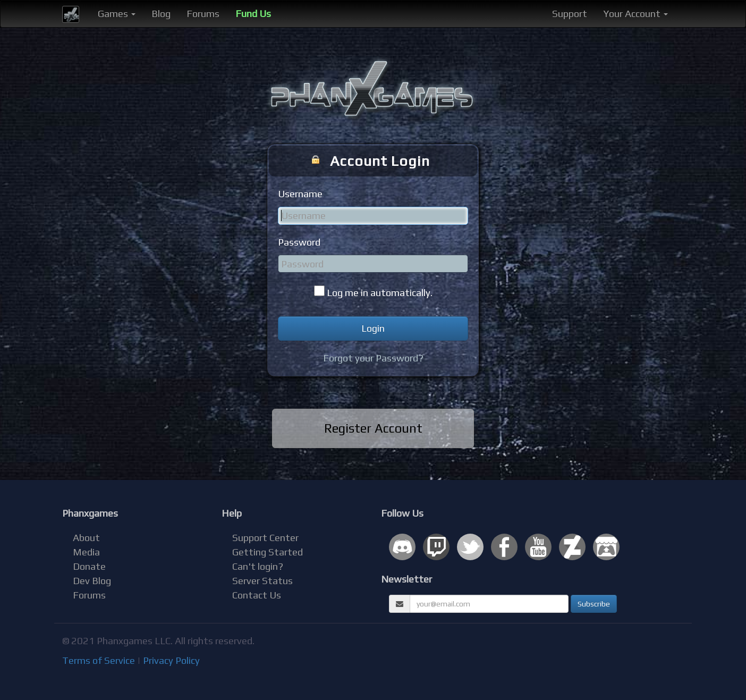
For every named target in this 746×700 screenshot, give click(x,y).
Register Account (373, 428)
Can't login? (258, 566)
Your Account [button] (635, 14)
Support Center (265, 538)
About (86, 538)
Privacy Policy (171, 660)
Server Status (262, 581)
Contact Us (257, 595)
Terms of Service (99, 660)
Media (86, 552)
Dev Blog (92, 581)
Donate (89, 566)
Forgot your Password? (373, 358)
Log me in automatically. (380, 293)
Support (570, 14)
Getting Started (268, 552)
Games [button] (117, 14)
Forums (203, 14)
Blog (161, 14)
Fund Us (253, 14)
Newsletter (406, 579)
